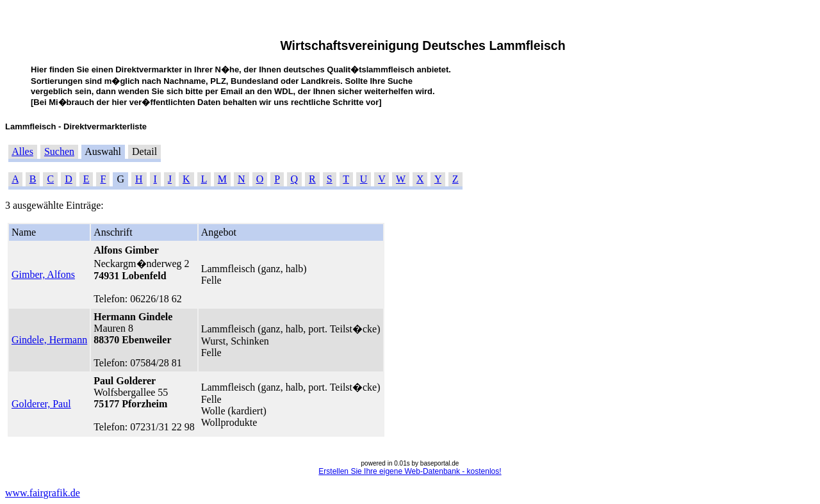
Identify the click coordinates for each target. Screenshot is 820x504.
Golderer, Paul (41, 404)
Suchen (59, 151)
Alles (22, 151)
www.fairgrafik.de (43, 493)
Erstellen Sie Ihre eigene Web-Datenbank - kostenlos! (410, 471)
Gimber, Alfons (43, 274)
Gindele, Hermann (49, 340)
